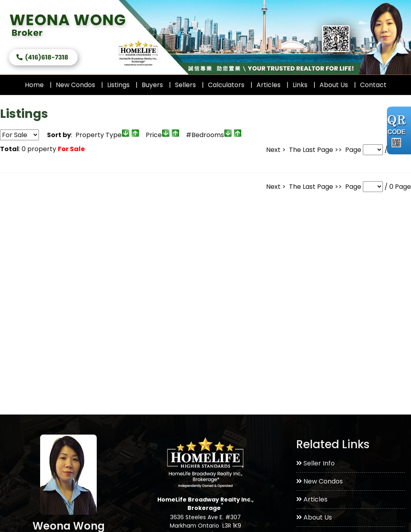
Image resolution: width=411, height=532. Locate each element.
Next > (276, 150)
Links (300, 85)
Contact (373, 85)
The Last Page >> (315, 150)
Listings (118, 85)
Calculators (226, 85)
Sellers (185, 85)
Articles (269, 85)
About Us (334, 85)
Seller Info (315, 463)
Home (34, 85)
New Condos (75, 85)
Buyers (152, 85)
